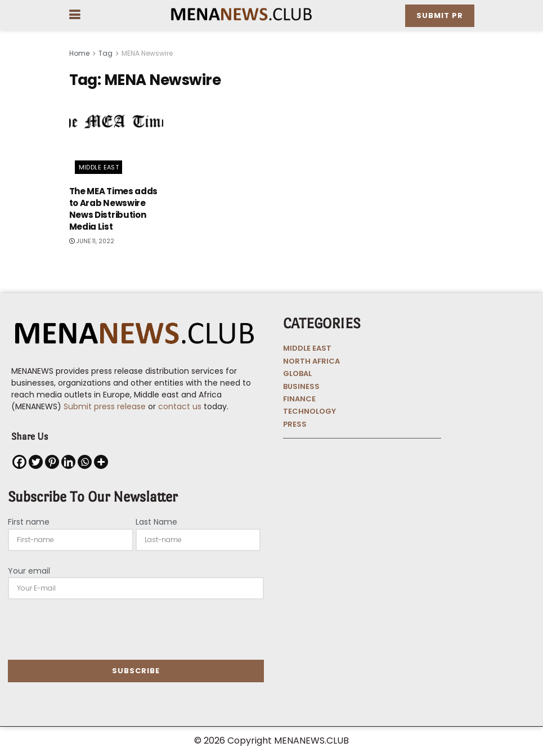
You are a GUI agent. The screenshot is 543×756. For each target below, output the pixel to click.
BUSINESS (301, 386)
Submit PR (440, 15)
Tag (106, 53)
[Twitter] (36, 462)
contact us (180, 406)
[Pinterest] (52, 462)
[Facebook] (19, 462)
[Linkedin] (68, 462)
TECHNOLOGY (309, 411)
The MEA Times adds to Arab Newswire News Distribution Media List (114, 209)
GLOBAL (297, 373)
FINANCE (299, 399)
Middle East (99, 167)
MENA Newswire (147, 53)
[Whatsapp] (85, 462)
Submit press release (104, 406)
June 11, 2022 (92, 241)
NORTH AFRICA (311, 361)
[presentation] (93, 629)
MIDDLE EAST (307, 348)
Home (79, 53)
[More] (101, 462)
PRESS (295, 424)
